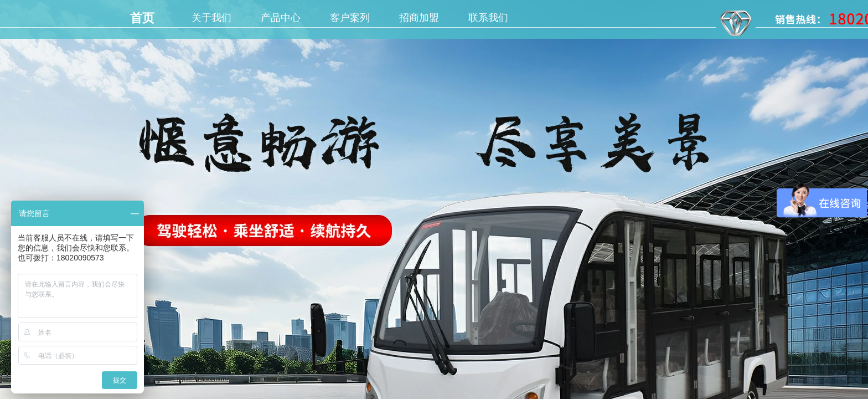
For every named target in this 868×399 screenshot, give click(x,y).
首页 (142, 18)
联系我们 (488, 18)
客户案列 (350, 18)
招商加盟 (419, 18)
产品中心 (281, 18)
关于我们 (211, 18)
